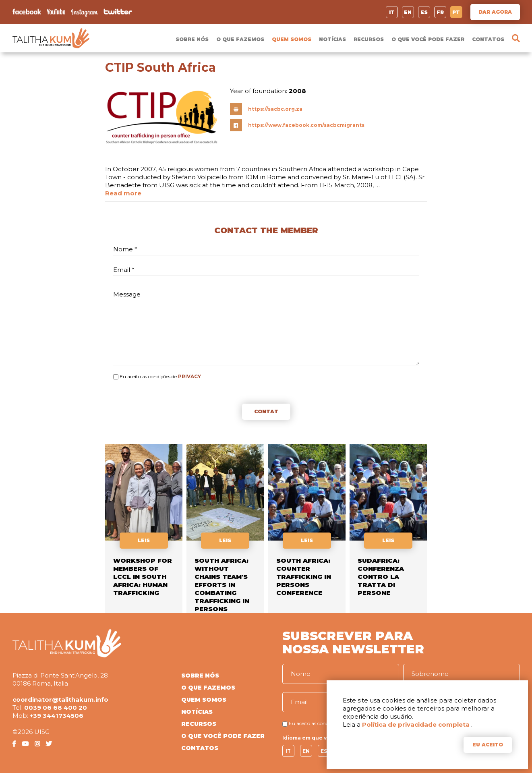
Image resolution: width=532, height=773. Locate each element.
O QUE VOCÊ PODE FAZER (428, 39)
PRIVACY (189, 376)
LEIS (144, 540)
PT (456, 12)
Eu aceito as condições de (148, 376)
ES (424, 12)
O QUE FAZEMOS (240, 39)
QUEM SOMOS (292, 39)
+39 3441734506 (57, 716)
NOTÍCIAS (332, 39)
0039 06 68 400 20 (56, 708)
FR (440, 12)
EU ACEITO (488, 745)
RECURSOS (369, 39)
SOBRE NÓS (192, 39)
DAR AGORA (495, 12)
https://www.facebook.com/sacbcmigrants (306, 125)
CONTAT (266, 411)
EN (408, 12)
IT (392, 12)
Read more (123, 193)
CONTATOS (488, 39)
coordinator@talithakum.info (60, 699)
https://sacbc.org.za (275, 109)
